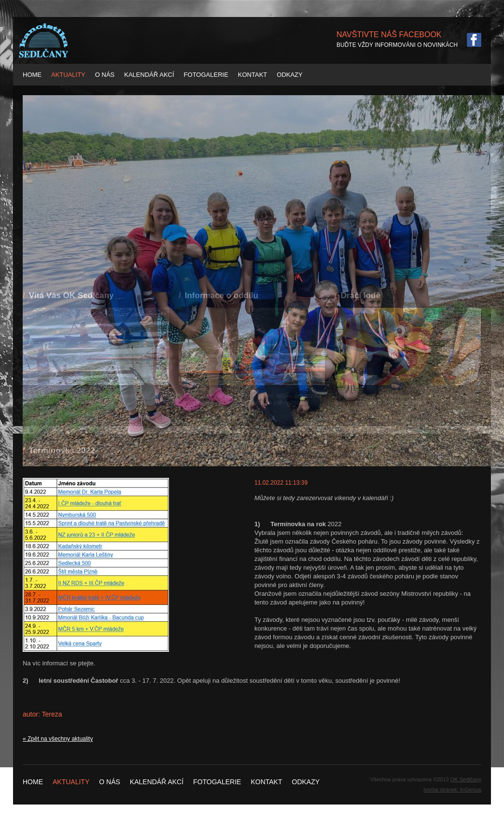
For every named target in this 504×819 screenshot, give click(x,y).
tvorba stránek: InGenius (452, 790)
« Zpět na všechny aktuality (58, 739)
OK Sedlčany (466, 779)
